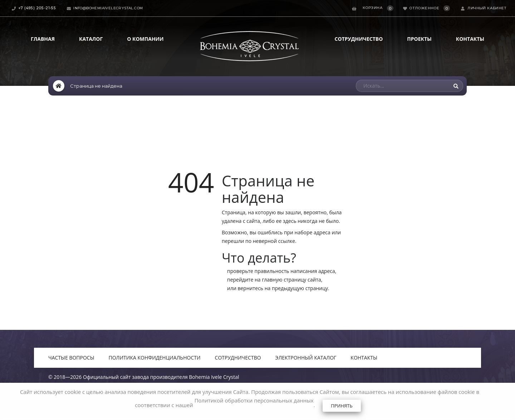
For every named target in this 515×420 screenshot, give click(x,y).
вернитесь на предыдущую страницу (283, 288)
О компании (145, 39)
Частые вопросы (71, 358)
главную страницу (284, 280)
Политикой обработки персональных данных (254, 400)
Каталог (91, 39)
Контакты (470, 39)
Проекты (419, 39)
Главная (43, 39)
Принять (342, 406)
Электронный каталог (306, 358)
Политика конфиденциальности (155, 358)
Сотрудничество (359, 39)
